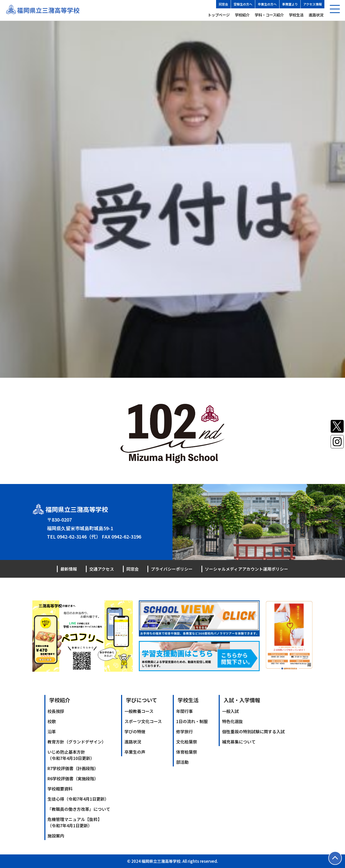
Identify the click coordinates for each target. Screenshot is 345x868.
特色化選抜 (233, 721)
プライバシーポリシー (172, 569)
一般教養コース (139, 711)
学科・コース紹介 (269, 15)
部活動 (182, 762)
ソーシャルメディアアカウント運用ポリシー (246, 569)
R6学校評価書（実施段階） (73, 778)
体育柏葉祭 (187, 752)
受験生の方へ (243, 4)
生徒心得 (78, 799)
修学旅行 (185, 731)
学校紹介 (242, 15)
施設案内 (56, 836)
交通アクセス (102, 569)
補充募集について (239, 742)
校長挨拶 (56, 711)
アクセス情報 (313, 4)
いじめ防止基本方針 (71, 755)
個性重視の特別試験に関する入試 (253, 731)
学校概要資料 (60, 789)
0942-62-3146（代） (79, 537)
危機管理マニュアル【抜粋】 (75, 822)
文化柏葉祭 (187, 742)
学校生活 (296, 15)
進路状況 (316, 15)
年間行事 (185, 711)
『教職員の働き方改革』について (79, 809)
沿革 (52, 731)
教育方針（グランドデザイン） (77, 742)
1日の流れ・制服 (192, 721)
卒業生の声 (135, 752)
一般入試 (230, 711)
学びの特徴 (135, 731)
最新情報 (69, 569)
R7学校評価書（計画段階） (73, 768)
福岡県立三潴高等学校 (48, 10)
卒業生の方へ (267, 4)
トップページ (219, 15)
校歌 (52, 721)
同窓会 (223, 4)
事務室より (290, 4)
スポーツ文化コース (143, 721)
